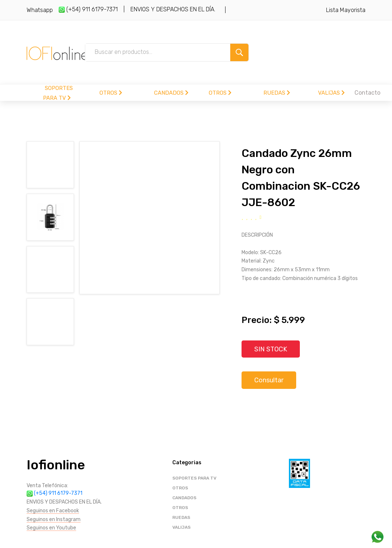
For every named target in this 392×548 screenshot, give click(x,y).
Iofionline (56, 465)
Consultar (269, 381)
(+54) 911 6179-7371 (88, 9)
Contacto (367, 93)
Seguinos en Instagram (54, 519)
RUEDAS (277, 93)
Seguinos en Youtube (51, 528)
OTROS (111, 93)
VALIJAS (331, 93)
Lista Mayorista (346, 10)
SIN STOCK (271, 349)
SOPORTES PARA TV (194, 478)
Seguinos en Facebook (53, 511)
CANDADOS (171, 93)
